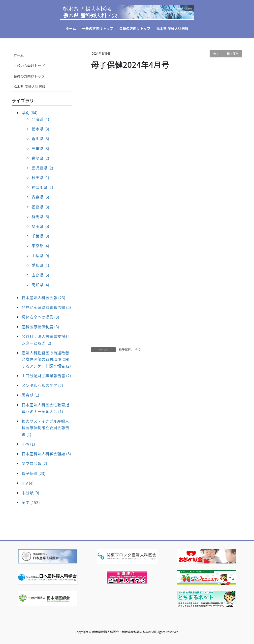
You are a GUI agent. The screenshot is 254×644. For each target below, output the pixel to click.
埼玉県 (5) (40, 226)
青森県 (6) (40, 197)
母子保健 (233, 54)
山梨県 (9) (40, 256)
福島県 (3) (40, 207)
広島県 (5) (40, 275)
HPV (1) (28, 444)
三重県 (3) (40, 148)
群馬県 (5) (40, 216)
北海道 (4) (40, 119)
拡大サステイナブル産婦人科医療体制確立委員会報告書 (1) (45, 428)
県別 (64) (30, 113)
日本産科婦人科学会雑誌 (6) (46, 454)
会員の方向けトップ (29, 76)
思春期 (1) (30, 395)
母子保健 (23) (33, 473)
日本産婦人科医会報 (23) (43, 298)
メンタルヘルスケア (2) (42, 385)
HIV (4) (28, 483)
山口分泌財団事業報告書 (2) (46, 376)
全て (216, 54)
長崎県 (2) (40, 158)
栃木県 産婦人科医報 (29, 86)
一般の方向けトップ (29, 66)
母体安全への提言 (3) (40, 317)
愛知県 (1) (40, 265)
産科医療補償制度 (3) (40, 327)
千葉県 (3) (40, 236)
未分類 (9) (30, 493)
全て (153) (31, 502)
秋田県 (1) (40, 177)
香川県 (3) (40, 138)
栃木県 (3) (40, 129)
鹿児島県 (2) (42, 168)
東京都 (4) (40, 246)
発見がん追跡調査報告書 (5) (46, 307)
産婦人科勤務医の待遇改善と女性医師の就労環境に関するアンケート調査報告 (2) (46, 359)
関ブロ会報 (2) (34, 463)
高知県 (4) (40, 285)
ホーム (19, 55)
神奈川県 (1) (42, 187)
